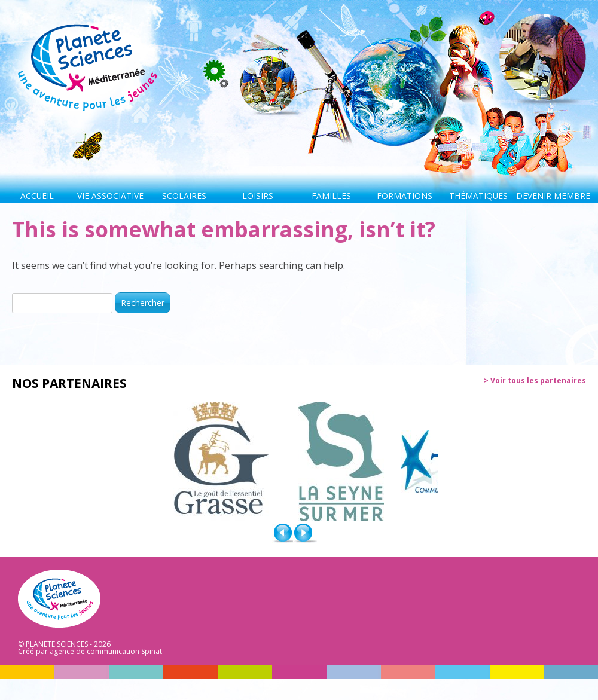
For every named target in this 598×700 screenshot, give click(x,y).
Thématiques (478, 196)
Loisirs (258, 196)
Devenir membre (552, 196)
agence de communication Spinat (106, 651)
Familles (331, 196)
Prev (284, 533)
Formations (405, 196)
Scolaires (184, 196)
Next (305, 533)
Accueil (37, 196)
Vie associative (110, 196)
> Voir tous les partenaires (535, 381)
